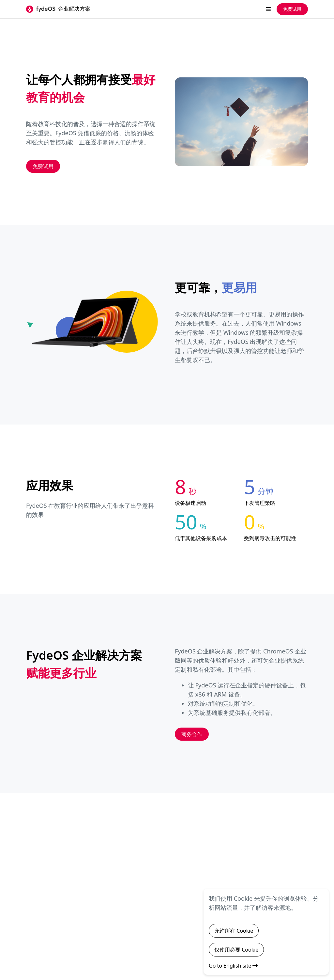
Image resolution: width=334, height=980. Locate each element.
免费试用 (292, 9)
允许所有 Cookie (234, 931)
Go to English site (233, 966)
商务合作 (192, 734)
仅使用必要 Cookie (236, 950)
